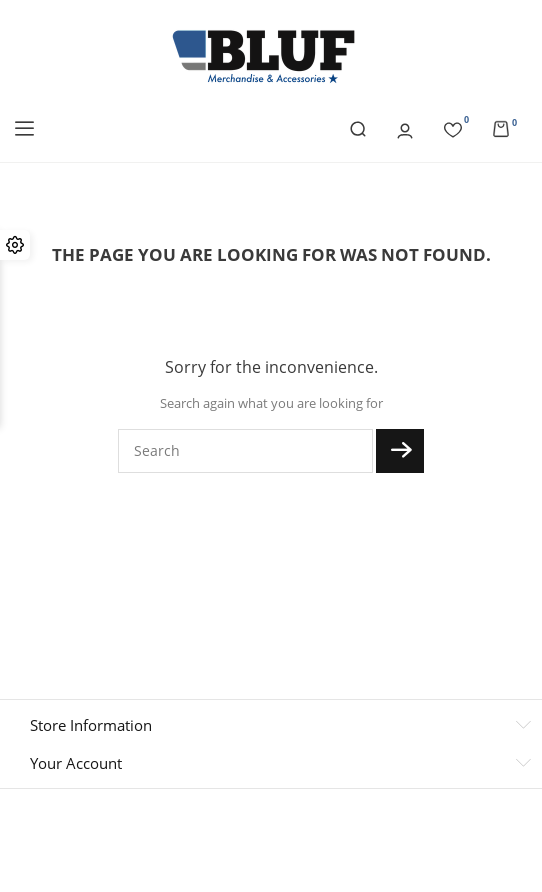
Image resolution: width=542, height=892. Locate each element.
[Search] (245, 451)
